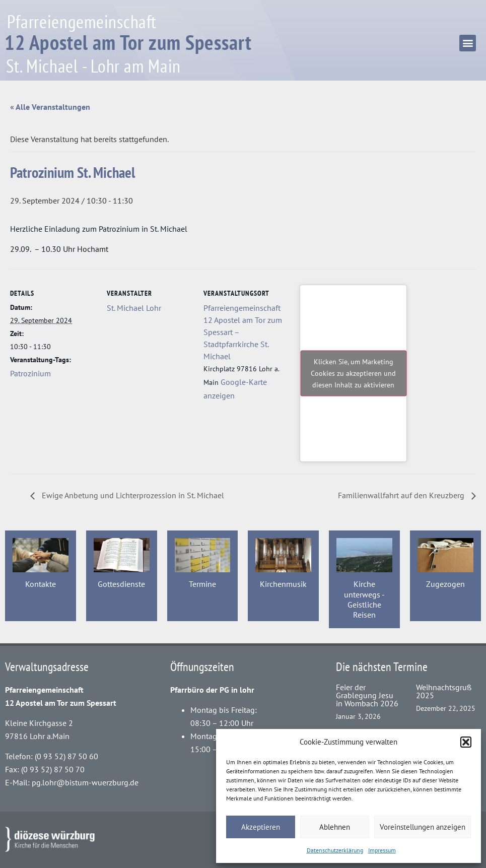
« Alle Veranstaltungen (50, 107)
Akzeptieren (261, 827)
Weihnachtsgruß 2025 (444, 691)
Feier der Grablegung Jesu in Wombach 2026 (367, 695)
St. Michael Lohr (134, 308)
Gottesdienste (121, 584)
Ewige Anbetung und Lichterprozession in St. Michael (132, 495)
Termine (202, 584)
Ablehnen (335, 827)
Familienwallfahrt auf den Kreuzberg (402, 495)
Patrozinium (30, 373)
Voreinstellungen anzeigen (423, 827)
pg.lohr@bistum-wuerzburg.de (85, 782)
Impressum (382, 850)
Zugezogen (445, 584)
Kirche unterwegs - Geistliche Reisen (364, 599)
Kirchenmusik (283, 584)
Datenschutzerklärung (335, 850)
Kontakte (41, 584)
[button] (466, 742)
